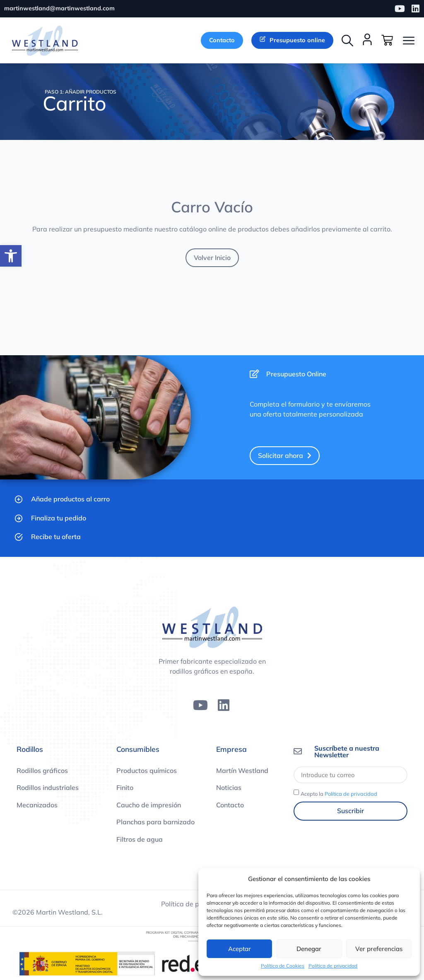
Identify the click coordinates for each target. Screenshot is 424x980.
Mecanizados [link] (37, 805)
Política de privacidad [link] (333, 966)
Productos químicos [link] (147, 771)
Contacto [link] (230, 805)
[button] (347, 41)
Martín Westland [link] (242, 771)
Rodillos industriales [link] (48, 788)
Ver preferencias (379, 949)
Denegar (309, 949)
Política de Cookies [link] (283, 966)
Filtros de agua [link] (140, 840)
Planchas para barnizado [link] (155, 823)
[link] (11, 256)
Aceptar (240, 949)
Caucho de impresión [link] (149, 805)
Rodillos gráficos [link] (42, 771)
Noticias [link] (229, 788)
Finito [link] (125, 788)
